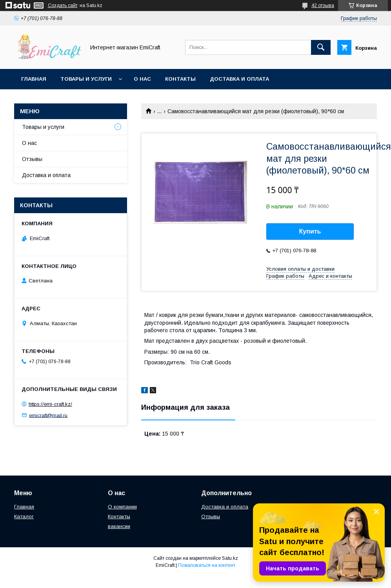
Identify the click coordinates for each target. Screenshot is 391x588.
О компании (122, 507)
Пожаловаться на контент (207, 565)
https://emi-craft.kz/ (50, 404)
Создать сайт (63, 5)
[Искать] (321, 47)
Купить (310, 231)
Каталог (24, 517)
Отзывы (32, 159)
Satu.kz (230, 558)
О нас (142, 79)
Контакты (180, 79)
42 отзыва (323, 5)
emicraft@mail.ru (48, 415)
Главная (34, 79)
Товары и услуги (86, 79)
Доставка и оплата (239, 79)
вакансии (119, 526)
